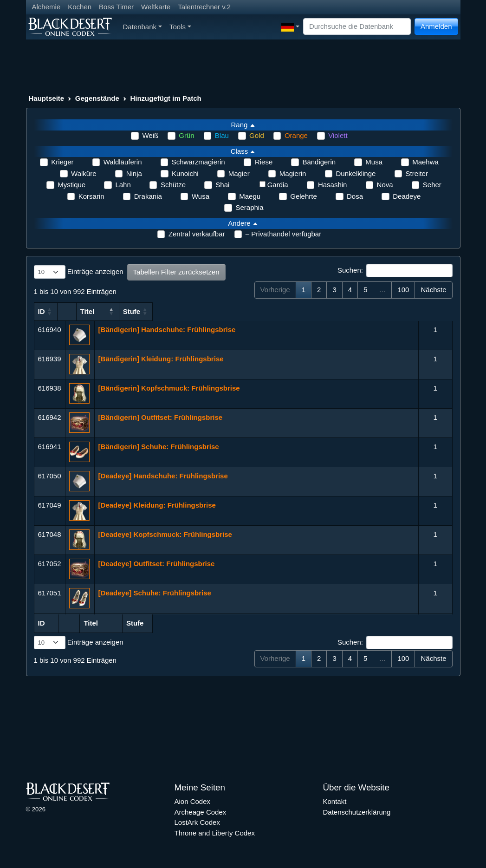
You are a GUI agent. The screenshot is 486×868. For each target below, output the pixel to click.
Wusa (201, 196)
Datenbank (143, 27)
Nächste (433, 290)
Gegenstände (97, 98)
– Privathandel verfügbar (283, 234)
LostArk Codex (197, 822)
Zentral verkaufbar (197, 234)
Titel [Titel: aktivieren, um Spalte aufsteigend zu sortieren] (106, 311)
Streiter (417, 173)
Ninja (134, 173)
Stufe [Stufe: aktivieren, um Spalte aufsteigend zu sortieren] (431, 311)
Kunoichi (185, 173)
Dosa (355, 196)
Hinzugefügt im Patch (165, 98)
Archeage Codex (201, 812)
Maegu (250, 196)
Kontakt (335, 801)
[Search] (357, 27)
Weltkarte (156, 7)
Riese (264, 162)
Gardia (278, 185)
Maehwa (425, 162)
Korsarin (91, 196)
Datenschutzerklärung (357, 812)
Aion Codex (193, 801)
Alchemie (46, 7)
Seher (432, 185)
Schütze (173, 185)
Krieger (62, 162)
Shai (222, 185)
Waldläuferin (123, 162)
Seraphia (249, 207)
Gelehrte (304, 196)
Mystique (71, 185)
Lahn (123, 185)
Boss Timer (116, 7)
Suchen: (395, 271)
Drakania (148, 196)
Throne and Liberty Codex (215, 833)
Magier (239, 173)
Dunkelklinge (356, 173)
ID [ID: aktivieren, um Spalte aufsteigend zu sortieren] (42, 311)
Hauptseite (47, 98)
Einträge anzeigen (79, 272)
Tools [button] (180, 27)
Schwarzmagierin (198, 162)
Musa (374, 162)
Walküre (84, 173)
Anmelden (436, 26)
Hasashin (333, 185)
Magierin (293, 173)
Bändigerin (319, 162)
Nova (385, 185)
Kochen (80, 7)
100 (403, 290)
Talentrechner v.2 (204, 7)
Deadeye (407, 196)
